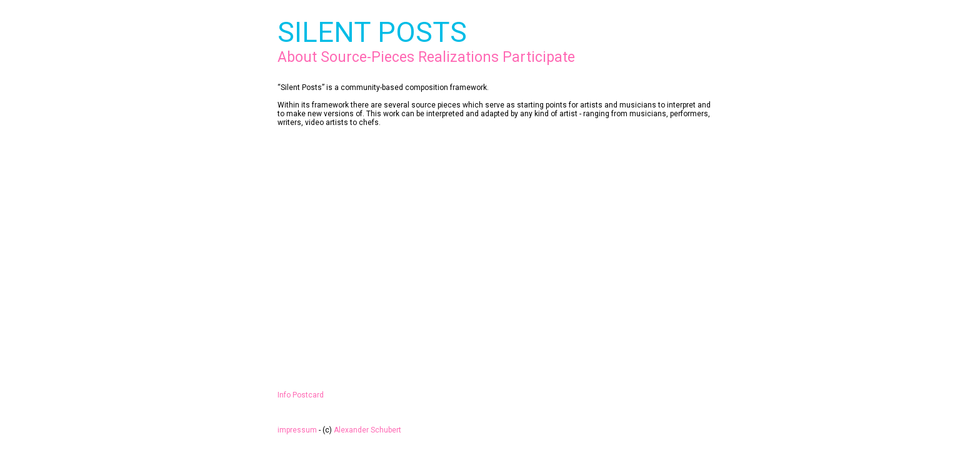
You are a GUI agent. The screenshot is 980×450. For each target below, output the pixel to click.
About (297, 57)
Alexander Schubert (367, 430)
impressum (297, 430)
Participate (539, 57)
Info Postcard (301, 395)
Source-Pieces (367, 57)
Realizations (458, 57)
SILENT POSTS (372, 32)
